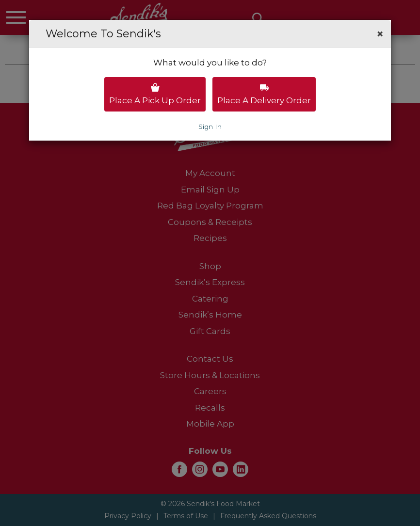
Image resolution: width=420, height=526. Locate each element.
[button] (380, 34)
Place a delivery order (264, 94)
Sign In (210, 127)
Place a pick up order (155, 94)
